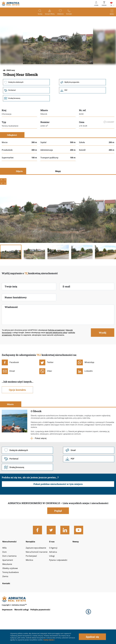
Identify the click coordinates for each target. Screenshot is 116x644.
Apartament (8, 579)
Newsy (77, 559)
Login (96, 5)
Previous (3, 227)
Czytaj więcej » (49, 640)
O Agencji (55, 566)
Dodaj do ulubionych (26, 98)
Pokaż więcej (41, 455)
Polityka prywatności (56, 346)
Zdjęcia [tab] (19, 187)
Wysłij (102, 349)
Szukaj (38, 14)
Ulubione (62, 14)
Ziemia (6, 597)
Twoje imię (11, 303)
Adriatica (54, 570)
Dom (5, 570)
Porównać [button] (26, 106)
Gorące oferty (49, 14)
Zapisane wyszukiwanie (37, 566)
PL (111, 5)
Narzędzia (31, 559)
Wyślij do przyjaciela (84, 98)
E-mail (66, 303)
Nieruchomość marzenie (38, 570)
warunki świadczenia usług (56, 349)
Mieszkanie (8, 584)
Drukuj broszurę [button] (26, 114)
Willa (5, 566)
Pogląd (58, 528)
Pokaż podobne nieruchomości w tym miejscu (58, 501)
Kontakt (72, 14)
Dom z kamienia (10, 575)
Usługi (53, 575)
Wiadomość (11, 323)
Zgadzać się (92, 637)
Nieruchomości (10, 559)
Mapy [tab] (58, 187)
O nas (53, 559)
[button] (41, 72)
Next (113, 227)
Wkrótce (30, 579)
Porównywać (32, 575)
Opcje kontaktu (17, 406)
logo (11, 4)
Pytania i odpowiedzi (60, 579)
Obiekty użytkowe (11, 588)
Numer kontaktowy (16, 314)
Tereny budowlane (11, 592)
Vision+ (104, 5)
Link (84, 106)
